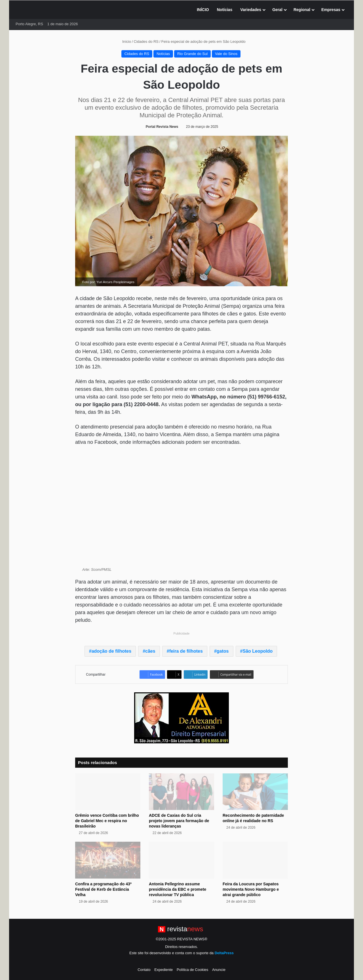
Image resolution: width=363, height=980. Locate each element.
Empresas (331, 10)
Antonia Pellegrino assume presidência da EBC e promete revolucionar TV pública (178, 889)
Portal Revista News (162, 127)
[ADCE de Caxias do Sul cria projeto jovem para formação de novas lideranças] (181, 792)
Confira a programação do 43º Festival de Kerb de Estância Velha (103, 889)
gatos (223, 651)
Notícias (225, 10)
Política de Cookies (192, 970)
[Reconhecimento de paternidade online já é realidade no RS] (255, 792)
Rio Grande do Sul (192, 54)
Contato (144, 970)
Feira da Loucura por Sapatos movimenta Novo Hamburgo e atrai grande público (251, 889)
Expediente (163, 970)
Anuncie (219, 970)
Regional (302, 10)
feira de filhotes (186, 651)
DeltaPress (224, 953)
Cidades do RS (146, 42)
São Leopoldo (258, 651)
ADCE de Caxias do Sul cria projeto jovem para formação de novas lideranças (179, 821)
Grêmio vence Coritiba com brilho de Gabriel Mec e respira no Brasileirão (107, 821)
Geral (277, 10)
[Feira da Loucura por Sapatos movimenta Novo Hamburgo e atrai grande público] (255, 860)
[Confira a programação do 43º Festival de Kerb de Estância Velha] (108, 860)
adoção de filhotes (111, 651)
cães (150, 651)
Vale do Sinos (226, 54)
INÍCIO (203, 10)
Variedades (251, 10)
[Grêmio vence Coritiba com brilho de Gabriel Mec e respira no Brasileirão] (108, 792)
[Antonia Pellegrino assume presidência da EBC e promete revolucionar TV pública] (181, 860)
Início (124, 42)
